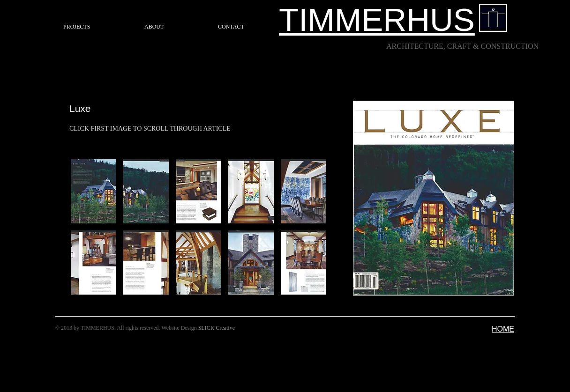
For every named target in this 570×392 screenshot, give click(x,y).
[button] (94, 191)
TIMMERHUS (377, 20)
